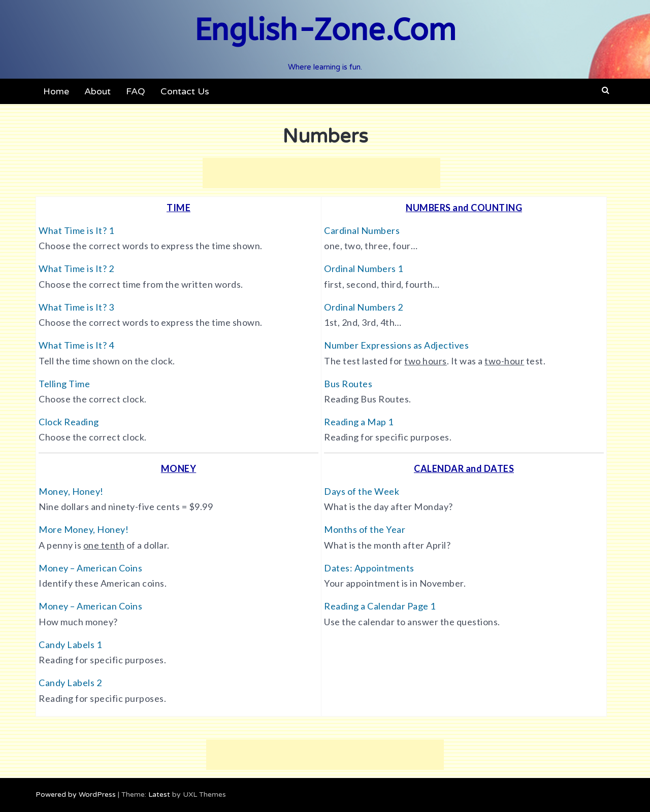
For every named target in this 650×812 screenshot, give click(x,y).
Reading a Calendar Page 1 (380, 606)
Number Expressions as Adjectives (396, 345)
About (97, 91)
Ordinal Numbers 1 (364, 268)
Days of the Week (362, 491)
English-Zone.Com (325, 30)
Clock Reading (69, 422)
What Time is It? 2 (76, 268)
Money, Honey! (71, 491)
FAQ (136, 91)
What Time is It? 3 (76, 307)
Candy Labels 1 (70, 645)
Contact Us (185, 91)
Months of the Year (365, 529)
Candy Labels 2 (70, 683)
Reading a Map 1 (359, 422)
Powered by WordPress (76, 794)
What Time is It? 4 (76, 345)
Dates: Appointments (369, 568)
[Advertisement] (321, 173)
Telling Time (64, 384)
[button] (606, 90)
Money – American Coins (90, 568)
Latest (159, 794)
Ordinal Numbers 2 (364, 307)
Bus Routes (348, 384)
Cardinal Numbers (362, 230)
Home (56, 91)
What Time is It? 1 (76, 230)
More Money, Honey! (84, 529)
